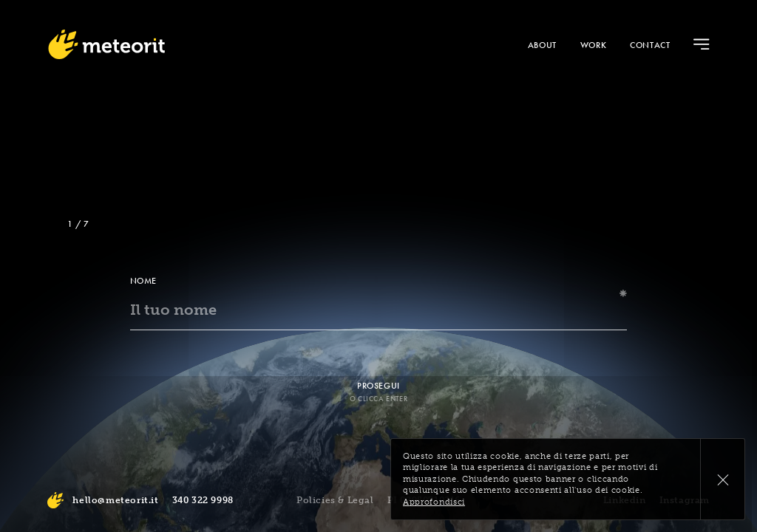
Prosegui (378, 386)
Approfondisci (434, 502)
